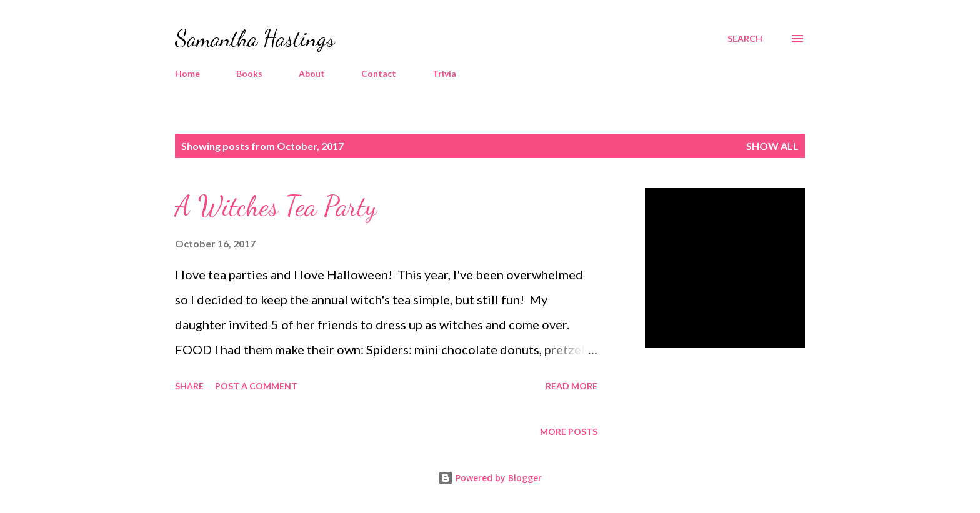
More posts (569, 431)
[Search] (745, 39)
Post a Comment (256, 386)
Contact (379, 73)
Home (187, 73)
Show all (772, 146)
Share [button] (189, 386)
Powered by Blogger (490, 478)
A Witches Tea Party (276, 206)
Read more (572, 386)
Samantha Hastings (255, 38)
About (312, 73)
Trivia (444, 73)
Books (249, 73)
